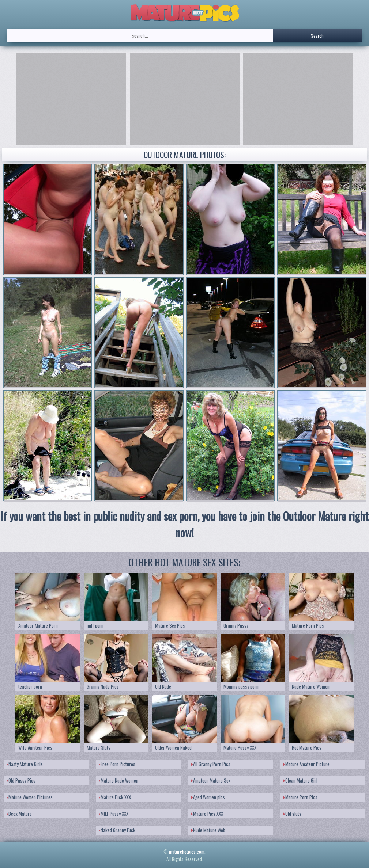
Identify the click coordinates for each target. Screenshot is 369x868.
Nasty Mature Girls (25, 764)
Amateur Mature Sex (211, 780)
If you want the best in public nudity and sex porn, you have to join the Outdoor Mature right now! (185, 524)
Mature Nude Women (118, 780)
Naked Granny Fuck (117, 830)
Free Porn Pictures (117, 764)
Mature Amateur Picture (306, 764)
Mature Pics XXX (207, 814)
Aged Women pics (208, 797)
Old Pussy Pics (21, 780)
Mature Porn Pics (300, 797)
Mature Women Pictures (30, 797)
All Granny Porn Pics (211, 764)
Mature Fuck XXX (115, 797)
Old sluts (292, 814)
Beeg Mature (19, 814)
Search (317, 36)
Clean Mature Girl (300, 780)
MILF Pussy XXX (114, 814)
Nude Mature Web (208, 830)
